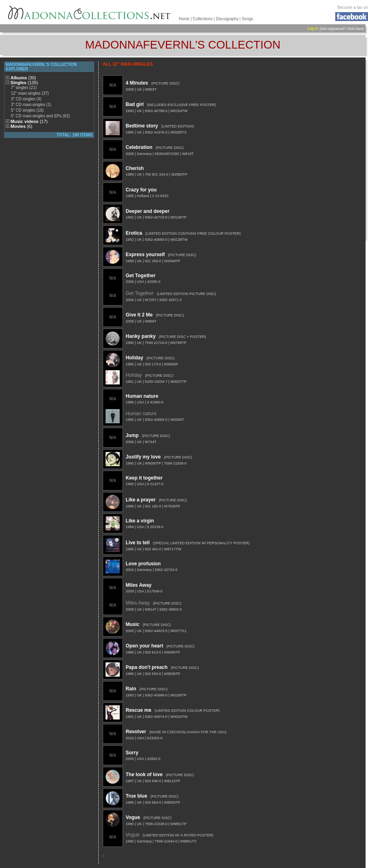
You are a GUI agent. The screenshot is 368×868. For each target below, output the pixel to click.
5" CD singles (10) (27, 110)
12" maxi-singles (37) (30, 93)
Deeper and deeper (148, 211)
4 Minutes (137, 83)
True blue (136, 796)
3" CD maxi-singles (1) (31, 105)
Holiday (134, 358)
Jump (132, 435)
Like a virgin (140, 521)
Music (133, 624)
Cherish (135, 168)
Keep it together (144, 478)
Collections (203, 19)
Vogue (133, 817)
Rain (131, 689)
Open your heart (145, 646)
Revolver (136, 732)
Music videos (29, 121)
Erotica (134, 233)
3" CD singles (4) (26, 99)
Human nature (142, 396)
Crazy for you (141, 190)
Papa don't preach (147, 667)
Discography (227, 19)
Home (184, 19)
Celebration (139, 147)
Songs (247, 19)
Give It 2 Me (139, 315)
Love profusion (143, 564)
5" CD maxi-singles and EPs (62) (40, 116)
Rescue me (139, 710)
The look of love (144, 775)
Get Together (141, 276)
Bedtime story (142, 126)
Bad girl (135, 104)
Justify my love (143, 457)
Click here (355, 29)
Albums (23, 78)
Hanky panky (141, 336)
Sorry (132, 753)
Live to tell (138, 543)
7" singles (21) (24, 88)
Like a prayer (141, 500)
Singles (24, 83)
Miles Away (139, 585)
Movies (21, 126)
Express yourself (145, 255)
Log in (313, 29)
